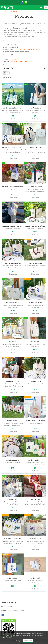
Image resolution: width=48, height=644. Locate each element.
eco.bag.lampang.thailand (20, 62)
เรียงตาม (6, 65)
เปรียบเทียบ (14, 119)
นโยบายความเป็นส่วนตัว (38, 635)
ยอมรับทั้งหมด (28, 641)
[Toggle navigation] (46, 7)
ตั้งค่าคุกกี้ (18, 641)
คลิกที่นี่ (15, 59)
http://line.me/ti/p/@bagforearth (30, 49)
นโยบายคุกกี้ (9, 637)
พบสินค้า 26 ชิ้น (7, 78)
